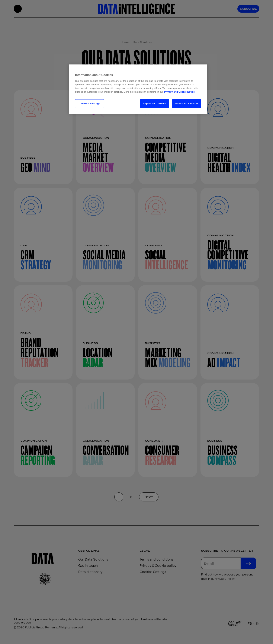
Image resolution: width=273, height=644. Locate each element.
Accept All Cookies (187, 104)
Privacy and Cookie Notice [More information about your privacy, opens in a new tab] (179, 92)
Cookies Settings (89, 104)
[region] (138, 89)
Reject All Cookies (155, 104)
